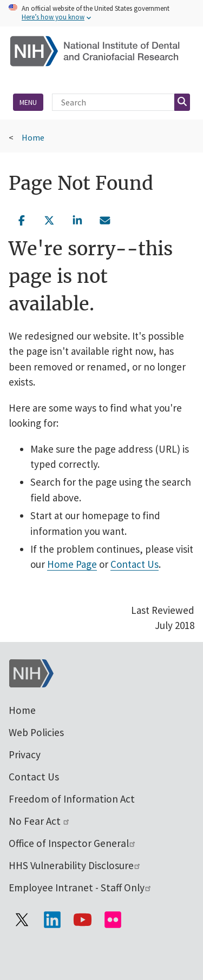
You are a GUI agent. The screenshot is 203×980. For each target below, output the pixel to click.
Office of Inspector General (73, 843)
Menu (28, 102)
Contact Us (135, 564)
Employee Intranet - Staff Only (80, 888)
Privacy (25, 754)
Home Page (72, 564)
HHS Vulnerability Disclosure (75, 865)
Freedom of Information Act (72, 799)
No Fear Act (40, 821)
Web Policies (36, 732)
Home (33, 137)
